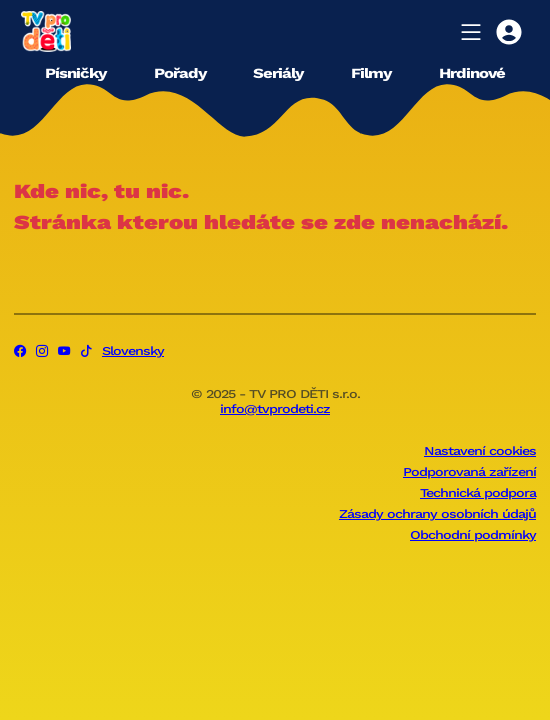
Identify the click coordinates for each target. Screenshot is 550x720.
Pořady (180, 73)
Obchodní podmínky (473, 535)
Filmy (371, 73)
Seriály (278, 73)
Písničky (75, 73)
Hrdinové (472, 73)
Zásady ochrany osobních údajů (437, 514)
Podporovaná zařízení (469, 472)
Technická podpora (478, 493)
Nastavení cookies (480, 451)
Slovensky (133, 351)
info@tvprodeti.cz (275, 409)
